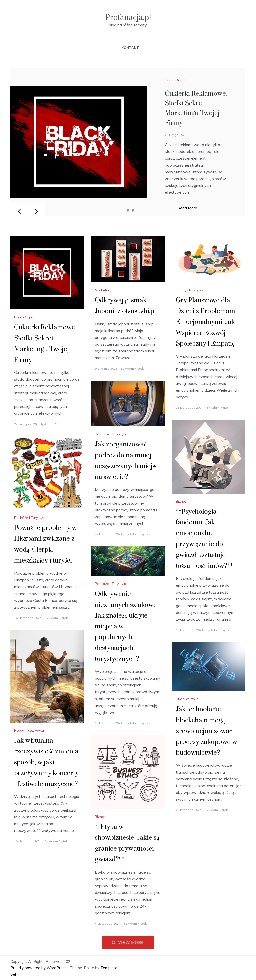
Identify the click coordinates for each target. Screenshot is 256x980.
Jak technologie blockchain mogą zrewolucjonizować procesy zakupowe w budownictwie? (207, 731)
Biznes (181, 501)
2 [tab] (128, 210)
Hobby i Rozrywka (191, 290)
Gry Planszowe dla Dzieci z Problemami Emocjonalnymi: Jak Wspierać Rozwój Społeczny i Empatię (206, 322)
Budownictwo (187, 699)
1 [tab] (123, 210)
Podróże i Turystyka (111, 434)
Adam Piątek (54, 424)
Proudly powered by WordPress (39, 968)
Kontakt (130, 48)
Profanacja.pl (128, 17)
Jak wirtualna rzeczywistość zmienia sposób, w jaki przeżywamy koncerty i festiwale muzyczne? (46, 762)
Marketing (103, 290)
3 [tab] (133, 210)
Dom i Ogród (175, 80)
